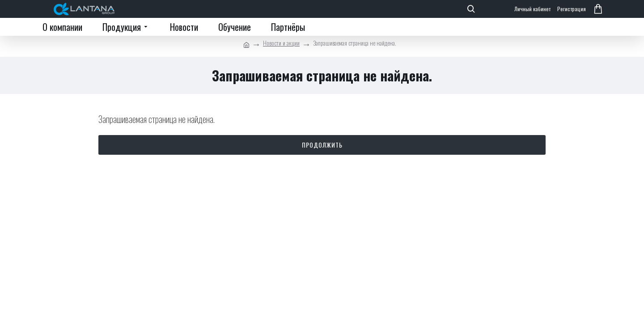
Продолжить (322, 145)
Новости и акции (281, 43)
